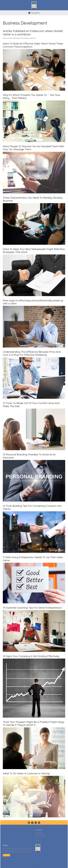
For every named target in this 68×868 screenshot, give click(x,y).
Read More (6, 855)
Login (34, 865)
